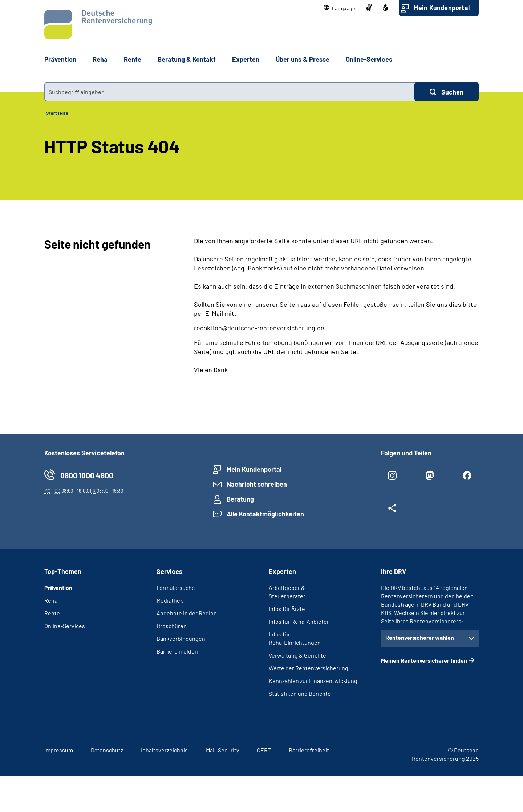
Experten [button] (246, 59)
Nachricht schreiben (257, 484)
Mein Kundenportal (442, 8)
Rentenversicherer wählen (420, 637)
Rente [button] (133, 59)
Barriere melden (177, 651)
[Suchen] (447, 92)
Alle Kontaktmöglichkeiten (265, 514)
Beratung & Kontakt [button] (187, 59)
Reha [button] (100, 59)
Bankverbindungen (181, 638)
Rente (52, 613)
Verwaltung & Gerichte (297, 655)
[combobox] (229, 92)
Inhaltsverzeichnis (164, 750)
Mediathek (170, 600)
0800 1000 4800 (87, 475)
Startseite (57, 113)
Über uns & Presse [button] (303, 59)
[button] (339, 8)
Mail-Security (222, 750)
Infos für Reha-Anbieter (299, 621)
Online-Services (369, 59)
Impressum (59, 750)
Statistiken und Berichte (300, 693)
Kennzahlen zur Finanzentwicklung (313, 681)
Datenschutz (107, 750)
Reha (51, 600)
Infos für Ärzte (287, 609)
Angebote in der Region (187, 613)
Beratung (240, 499)
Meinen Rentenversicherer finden (424, 660)
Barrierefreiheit (309, 750)
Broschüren (172, 626)
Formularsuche (176, 588)
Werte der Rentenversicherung (309, 668)
